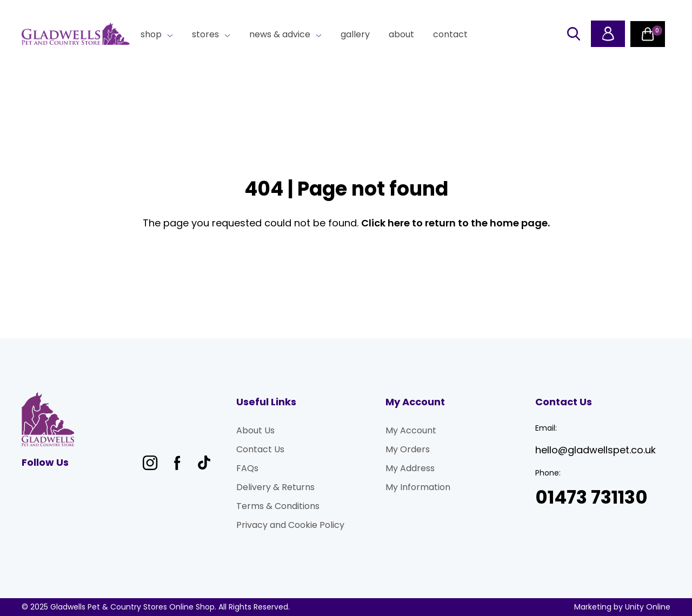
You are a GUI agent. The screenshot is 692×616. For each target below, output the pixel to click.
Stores (205, 34)
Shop (151, 34)
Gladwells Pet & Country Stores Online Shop (76, 34)
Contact (450, 34)
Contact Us (260, 449)
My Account (411, 430)
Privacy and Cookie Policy (290, 525)
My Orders (408, 449)
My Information (418, 487)
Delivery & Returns (275, 487)
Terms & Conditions (278, 506)
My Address (410, 468)
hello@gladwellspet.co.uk (595, 450)
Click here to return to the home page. (455, 223)
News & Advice (280, 34)
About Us (255, 430)
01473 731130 (591, 497)
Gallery (355, 34)
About (401, 34)
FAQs (247, 468)
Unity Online (648, 607)
